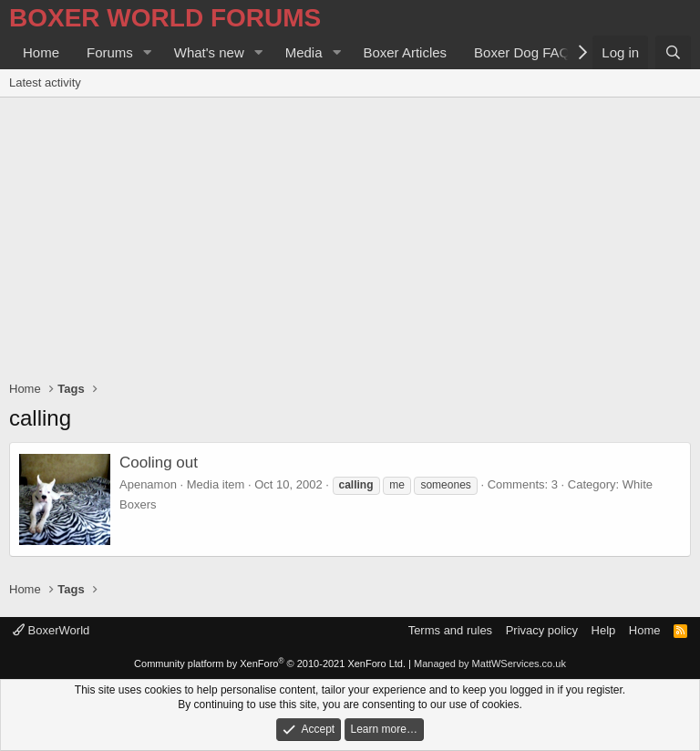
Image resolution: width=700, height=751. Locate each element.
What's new (209, 52)
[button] (148, 52)
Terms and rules (450, 630)
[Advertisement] (350, 234)
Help (604, 630)
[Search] (673, 52)
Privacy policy (542, 630)
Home (41, 52)
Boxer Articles (405, 52)
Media (304, 52)
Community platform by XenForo (270, 664)
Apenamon (148, 484)
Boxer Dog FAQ (522, 52)
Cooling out (159, 463)
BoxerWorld (51, 630)
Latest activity (45, 82)
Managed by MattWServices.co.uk (490, 664)
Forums (110, 52)
